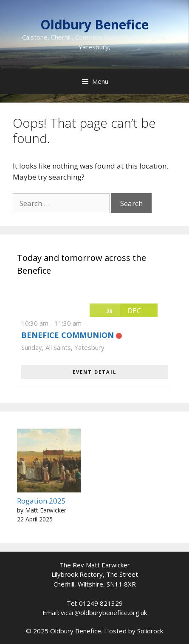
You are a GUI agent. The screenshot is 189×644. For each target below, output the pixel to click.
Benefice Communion (68, 335)
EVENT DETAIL (94, 372)
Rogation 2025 (41, 501)
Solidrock (150, 631)
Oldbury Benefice (94, 24)
